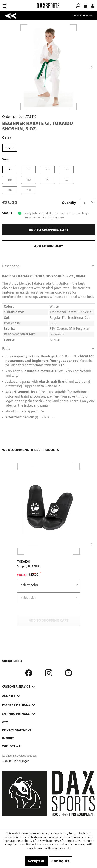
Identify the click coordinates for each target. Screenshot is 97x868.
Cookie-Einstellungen (16, 761)
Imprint (8, 738)
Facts (6, 349)
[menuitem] (17, 3)
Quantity (69, 203)
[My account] (93, 5)
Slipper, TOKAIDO (29, 566)
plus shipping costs (53, 218)
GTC (5, 722)
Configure (61, 861)
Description (11, 266)
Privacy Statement (17, 730)
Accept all (37, 861)
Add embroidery (49, 246)
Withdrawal (12, 746)
